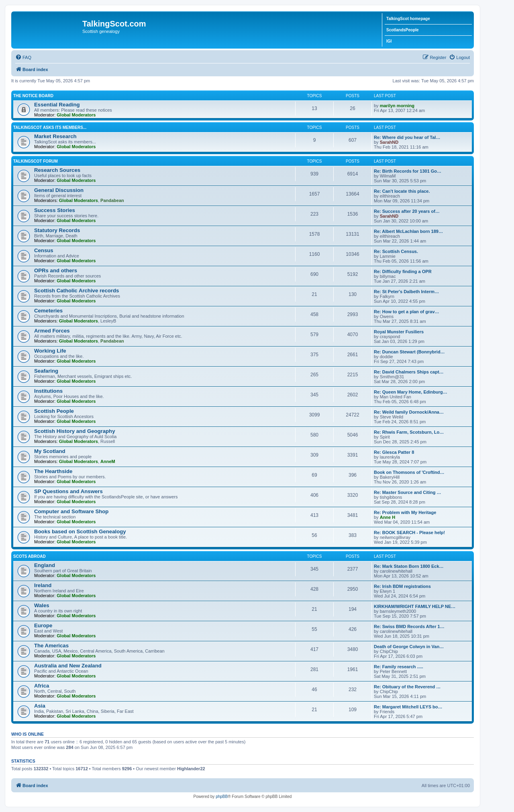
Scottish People (54, 411)
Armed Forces (52, 331)
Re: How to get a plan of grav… (407, 312)
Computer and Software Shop (71, 511)
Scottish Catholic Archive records (76, 291)
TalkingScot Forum (36, 161)
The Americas (51, 646)
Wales (42, 605)
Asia (40, 706)
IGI (389, 41)
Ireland (43, 585)
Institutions (48, 391)
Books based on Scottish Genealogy (80, 531)
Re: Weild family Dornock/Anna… (409, 412)
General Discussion (59, 190)
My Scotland (50, 451)
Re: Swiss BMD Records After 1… (409, 626)
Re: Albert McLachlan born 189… (408, 231)
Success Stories (55, 210)
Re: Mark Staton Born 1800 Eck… (409, 566)
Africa (42, 686)
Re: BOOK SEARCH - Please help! (409, 532)
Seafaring (46, 371)
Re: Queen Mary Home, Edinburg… (411, 392)
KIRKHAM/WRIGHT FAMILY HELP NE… (415, 606)
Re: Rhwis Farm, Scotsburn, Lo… (409, 432)
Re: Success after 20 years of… (407, 211)
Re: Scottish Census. (396, 251)
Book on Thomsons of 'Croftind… (409, 472)
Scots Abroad (30, 556)
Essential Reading (57, 105)
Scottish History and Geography (75, 431)
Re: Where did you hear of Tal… (407, 137)
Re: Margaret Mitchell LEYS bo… (408, 707)
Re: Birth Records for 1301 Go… (408, 171)
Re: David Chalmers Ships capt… (409, 372)
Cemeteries (48, 311)
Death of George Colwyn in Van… (409, 647)
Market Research (55, 136)
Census (44, 250)
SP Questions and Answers (68, 491)
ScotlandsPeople (403, 30)
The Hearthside (53, 471)
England (45, 565)
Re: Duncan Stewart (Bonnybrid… (409, 352)
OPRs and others (56, 270)
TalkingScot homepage (408, 19)
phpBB (222, 797)
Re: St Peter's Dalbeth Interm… (406, 292)
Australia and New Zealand (68, 666)
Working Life (50, 351)
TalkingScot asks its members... (50, 128)
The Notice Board (33, 96)
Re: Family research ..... (399, 667)
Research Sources (57, 170)
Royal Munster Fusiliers (399, 332)
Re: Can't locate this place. (402, 191)
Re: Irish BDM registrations (402, 586)
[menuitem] (23, 57)
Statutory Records (57, 230)
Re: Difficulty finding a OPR (403, 271)
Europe (43, 625)
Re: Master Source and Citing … (407, 492)
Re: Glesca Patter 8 (394, 452)
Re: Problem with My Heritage (405, 512)
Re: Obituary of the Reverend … (407, 687)
